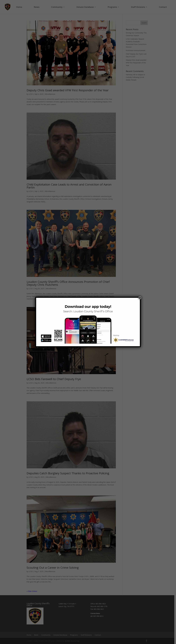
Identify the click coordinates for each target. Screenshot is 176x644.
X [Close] (140, 298)
